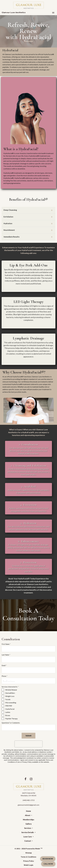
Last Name (5, 655)
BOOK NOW (48, 859)
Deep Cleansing (10, 210)
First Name (6, 644)
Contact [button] (28, 841)
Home (28, 811)
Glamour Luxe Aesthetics (14, 13)
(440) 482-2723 (29, 800)
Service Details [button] (28, 832)
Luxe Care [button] (28, 837)
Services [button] (28, 828)
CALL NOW (48, 864)
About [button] (28, 815)
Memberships (29, 820)
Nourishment (9, 230)
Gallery (29, 824)
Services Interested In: (10, 687)
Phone (4, 676)
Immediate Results (12, 237)
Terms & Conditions (28, 857)
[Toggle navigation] (53, 13)
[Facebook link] (25, 779)
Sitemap (29, 853)
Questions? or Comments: (11, 723)
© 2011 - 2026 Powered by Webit (28, 849)
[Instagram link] (31, 779)
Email (4, 665)
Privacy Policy (29, 861)
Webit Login (28, 865)
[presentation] (28, 744)
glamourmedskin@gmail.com (28, 805)
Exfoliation (8, 217)
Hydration (8, 223)
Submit (29, 736)
